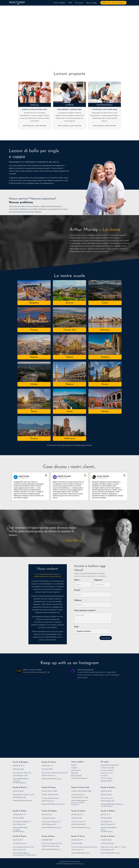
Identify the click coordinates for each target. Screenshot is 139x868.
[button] (17, 35)
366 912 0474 (47, 815)
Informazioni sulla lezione (35, 126)
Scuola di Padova (108, 811)
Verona (105, 411)
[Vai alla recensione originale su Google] (46, 477)
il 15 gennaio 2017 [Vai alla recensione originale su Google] (102, 478)
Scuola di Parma (20, 836)
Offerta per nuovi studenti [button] (113, 3)
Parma (105, 384)
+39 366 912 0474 (48, 818)
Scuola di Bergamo (21, 762)
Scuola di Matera (108, 787)
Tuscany (74, 802)
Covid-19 (104, 776)
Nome (77, 580)
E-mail (77, 590)
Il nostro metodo (107, 768)
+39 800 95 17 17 (19, 815)
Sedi (70, 3)
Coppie (69, 105)
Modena (105, 357)
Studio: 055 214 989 (49, 791)
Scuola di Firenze (49, 787)
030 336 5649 (18, 791)
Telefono (78, 600)
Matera (34, 357)
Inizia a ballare (60, 3)
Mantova (105, 330)
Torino (69, 411)
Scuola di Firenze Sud (80, 787)
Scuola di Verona (108, 836)
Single (35, 105)
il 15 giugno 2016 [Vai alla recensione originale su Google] (62, 478)
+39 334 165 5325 (107, 843)
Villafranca (70, 439)
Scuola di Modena (49, 811)
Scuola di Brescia (20, 787)
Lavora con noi (107, 773)
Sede (76, 627)
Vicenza (34, 439)
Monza (34, 384)
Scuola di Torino (78, 836)
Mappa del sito (107, 781)
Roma (34, 411)
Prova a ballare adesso (35, 48)
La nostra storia (107, 770)
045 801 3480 (106, 840)
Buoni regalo (92, 3)
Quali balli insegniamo (110, 765)
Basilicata (120, 804)
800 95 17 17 (105, 815)
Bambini (75, 773)
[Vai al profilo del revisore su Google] (16, 477)
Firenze (34, 330)
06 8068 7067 (47, 840)
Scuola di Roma (48, 836)
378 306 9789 (18, 769)
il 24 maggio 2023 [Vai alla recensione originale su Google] (23, 478)
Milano (70, 357)
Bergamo (34, 303)
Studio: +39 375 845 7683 (81, 791)
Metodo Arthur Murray (83, 445)
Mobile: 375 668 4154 (50, 795)
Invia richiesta (106, 638)
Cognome (98, 580)
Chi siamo (79, 3)
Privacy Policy (106, 778)
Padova (69, 384)
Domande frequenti (79, 778)
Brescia (70, 303)
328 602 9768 (106, 791)
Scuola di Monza (78, 811)
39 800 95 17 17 (19, 766)
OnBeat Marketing (77, 864)
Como (105, 303)
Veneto (103, 829)
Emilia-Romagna (18, 855)
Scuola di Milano (20, 811)
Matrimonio (105, 105)
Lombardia (16, 781)
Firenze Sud (70, 330)
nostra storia (66, 445)
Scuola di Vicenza (49, 762)
